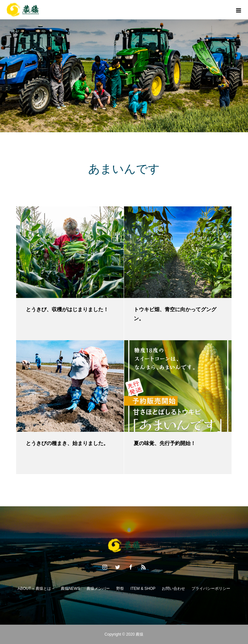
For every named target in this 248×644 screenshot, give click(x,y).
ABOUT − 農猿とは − (36, 589)
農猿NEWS (70, 589)
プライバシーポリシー (211, 589)
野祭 (120, 589)
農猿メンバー (98, 589)
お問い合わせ (173, 589)
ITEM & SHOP (143, 589)
